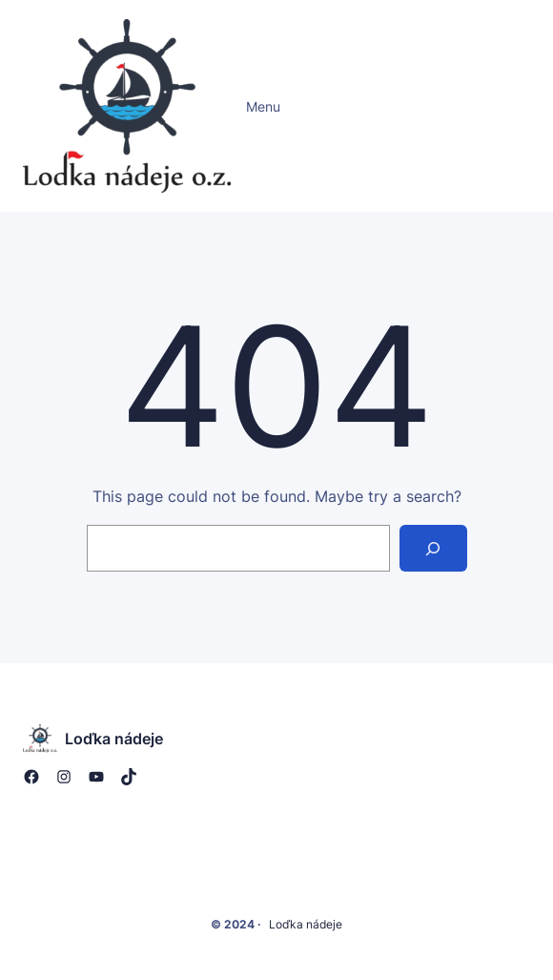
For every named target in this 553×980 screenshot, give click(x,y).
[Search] (433, 548)
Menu (263, 106)
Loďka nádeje (114, 739)
